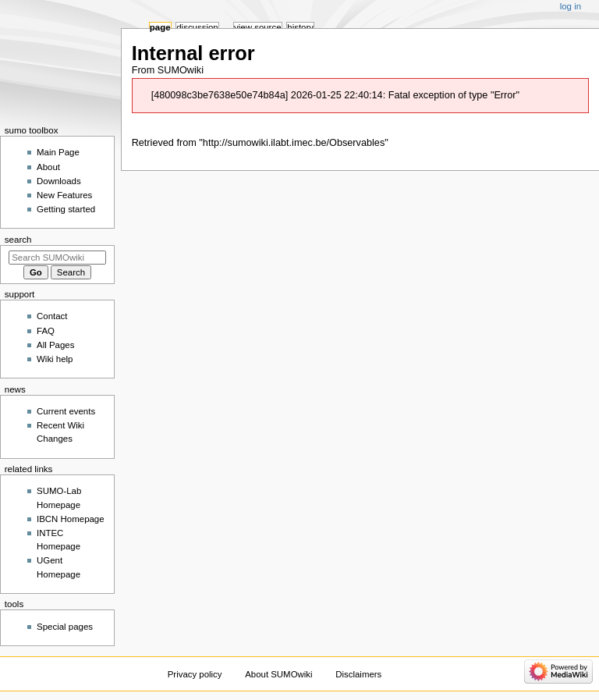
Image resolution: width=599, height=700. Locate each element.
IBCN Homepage (71, 519)
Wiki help (55, 359)
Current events (66, 411)
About (48, 167)
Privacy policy (195, 674)
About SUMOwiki (278, 674)
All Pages (55, 345)
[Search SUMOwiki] (57, 258)
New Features (64, 195)
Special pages (65, 627)
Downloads (59, 181)
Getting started (66, 209)
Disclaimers (358, 674)
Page (160, 27)
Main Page (58, 152)
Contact (52, 316)
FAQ (46, 331)
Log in (571, 6)
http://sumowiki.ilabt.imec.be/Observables (294, 143)
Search (18, 240)
